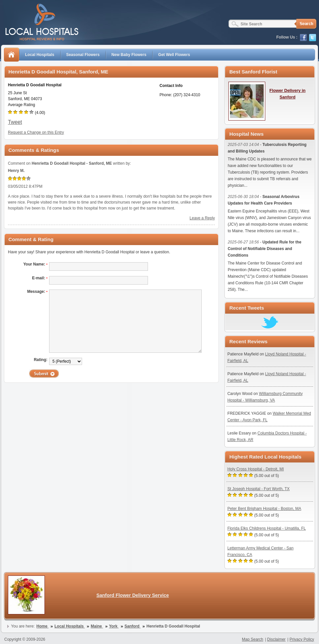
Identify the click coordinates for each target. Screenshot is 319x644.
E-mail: (40, 278)
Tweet (15, 122)
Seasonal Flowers (83, 55)
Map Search (253, 639)
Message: (37, 292)
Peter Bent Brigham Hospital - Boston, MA (264, 509)
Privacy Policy (302, 639)
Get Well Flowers (174, 55)
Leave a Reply (202, 218)
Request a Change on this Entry (36, 132)
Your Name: (35, 264)
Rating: (41, 360)
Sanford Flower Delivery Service (132, 595)
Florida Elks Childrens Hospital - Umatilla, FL (267, 528)
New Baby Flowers (129, 55)
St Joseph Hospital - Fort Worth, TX (259, 489)
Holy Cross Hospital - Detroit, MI (256, 469)
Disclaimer (276, 639)
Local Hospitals (40, 55)
